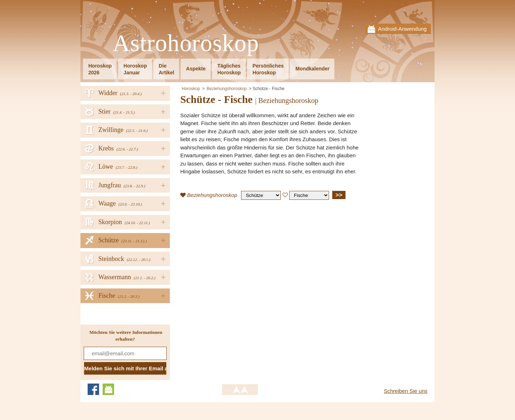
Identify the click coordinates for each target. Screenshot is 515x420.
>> (339, 195)
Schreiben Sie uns (406, 391)
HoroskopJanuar (135, 69)
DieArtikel (167, 69)
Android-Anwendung (402, 29)
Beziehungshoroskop (227, 89)
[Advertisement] (240, 257)
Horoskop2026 (100, 69)
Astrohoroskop (186, 43)
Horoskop (191, 89)
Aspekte (196, 69)
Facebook (93, 389)
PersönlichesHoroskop (268, 69)
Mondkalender (312, 69)
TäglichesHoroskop (229, 69)
